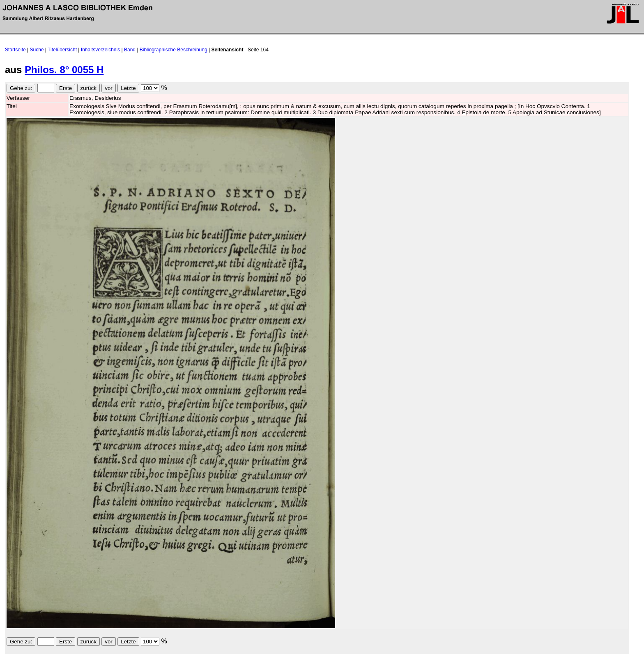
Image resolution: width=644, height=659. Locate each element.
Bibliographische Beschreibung (174, 50)
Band (130, 50)
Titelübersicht (62, 50)
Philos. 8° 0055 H (64, 70)
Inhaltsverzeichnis (100, 50)
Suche (37, 50)
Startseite (15, 50)
